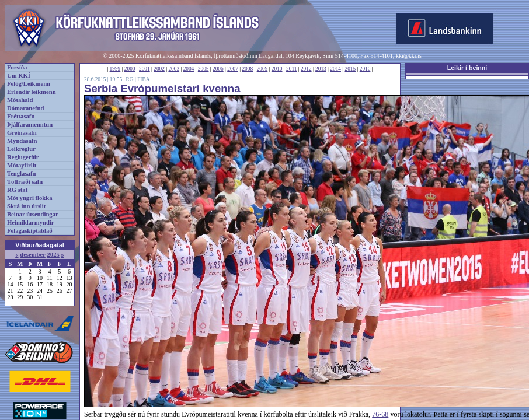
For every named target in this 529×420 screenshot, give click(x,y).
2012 (306, 69)
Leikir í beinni (467, 68)
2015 (351, 69)
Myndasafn (22, 141)
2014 (335, 69)
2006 (218, 69)
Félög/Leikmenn (29, 84)
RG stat (17, 190)
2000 (130, 69)
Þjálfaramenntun (30, 125)
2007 (233, 69)
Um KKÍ (19, 76)
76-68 (380, 414)
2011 (291, 69)
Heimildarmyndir (31, 223)
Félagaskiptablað (30, 231)
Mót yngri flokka (30, 198)
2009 (262, 69)
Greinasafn (22, 133)
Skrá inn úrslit (26, 206)
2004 (189, 69)
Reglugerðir (23, 157)
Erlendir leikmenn (32, 92)
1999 (115, 69)
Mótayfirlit (22, 165)
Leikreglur (21, 149)
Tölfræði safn (25, 182)
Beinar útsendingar (33, 214)
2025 (53, 255)
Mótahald (20, 100)
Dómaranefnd (25, 108)
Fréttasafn (21, 116)
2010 (277, 69)
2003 (174, 69)
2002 (159, 69)
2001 (145, 69)
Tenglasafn (21, 174)
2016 (365, 69)
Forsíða (17, 67)
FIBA (143, 79)
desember (33, 255)
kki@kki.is (409, 56)
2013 (321, 69)
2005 (203, 69)
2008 (247, 69)
